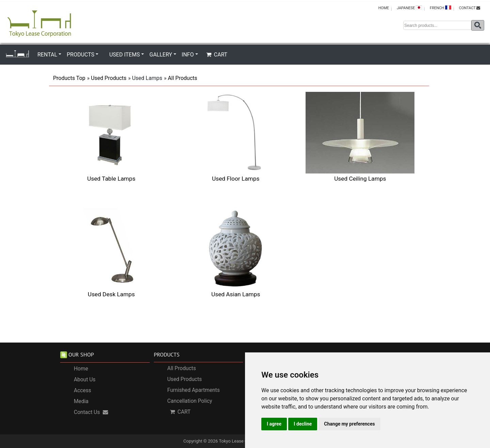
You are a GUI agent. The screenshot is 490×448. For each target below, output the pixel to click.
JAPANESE (409, 8)
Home (81, 369)
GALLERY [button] (161, 55)
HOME (384, 8)
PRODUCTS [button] (80, 55)
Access (83, 391)
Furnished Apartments (194, 390)
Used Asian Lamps (236, 294)
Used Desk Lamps (111, 294)
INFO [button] (188, 55)
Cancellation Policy (190, 401)
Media (81, 401)
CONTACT (470, 8)
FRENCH (440, 8)
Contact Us (91, 412)
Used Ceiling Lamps (360, 179)
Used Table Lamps (111, 179)
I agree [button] (274, 424)
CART (217, 55)
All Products (182, 78)
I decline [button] (303, 424)
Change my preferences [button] (349, 424)
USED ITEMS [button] (125, 55)
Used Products (109, 78)
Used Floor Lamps (236, 179)
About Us (85, 380)
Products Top (69, 78)
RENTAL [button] (47, 55)
